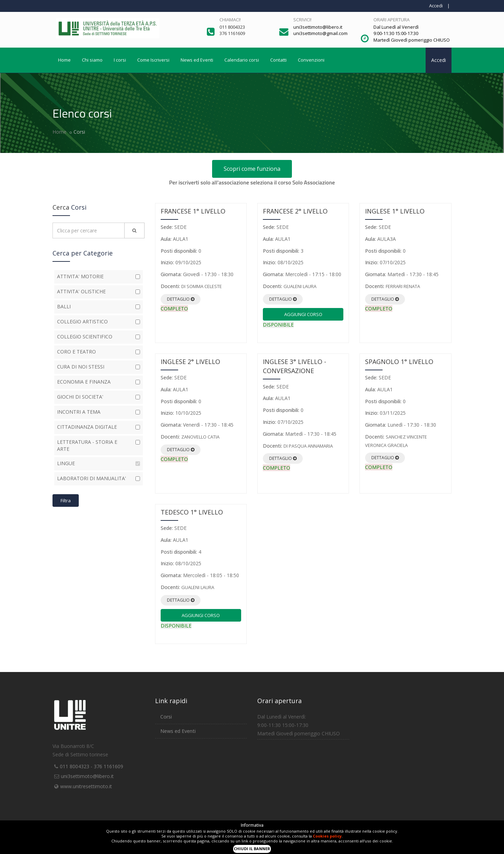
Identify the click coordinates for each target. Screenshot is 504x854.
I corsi (120, 60)
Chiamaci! (230, 20)
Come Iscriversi (153, 60)
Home (64, 60)
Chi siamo (92, 60)
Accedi (436, 6)
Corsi (166, 717)
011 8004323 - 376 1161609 (92, 766)
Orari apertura (391, 20)
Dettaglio (181, 299)
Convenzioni (311, 60)
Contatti (278, 60)
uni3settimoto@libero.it (87, 776)
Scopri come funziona (252, 169)
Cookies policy (327, 836)
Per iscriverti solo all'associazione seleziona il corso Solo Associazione (252, 182)
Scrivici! (302, 20)
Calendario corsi (242, 60)
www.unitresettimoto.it (86, 786)
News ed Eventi (197, 60)
